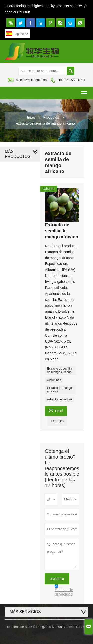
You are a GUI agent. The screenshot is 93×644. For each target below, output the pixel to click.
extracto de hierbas (60, 399)
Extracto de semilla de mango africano (59, 370)
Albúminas (54, 380)
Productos (51, 117)
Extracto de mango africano (59, 390)
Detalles (57, 421)
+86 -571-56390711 (71, 80)
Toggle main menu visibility (85, 92)
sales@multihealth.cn (31, 80)
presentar (57, 579)
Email (56, 410)
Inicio (31, 117)
